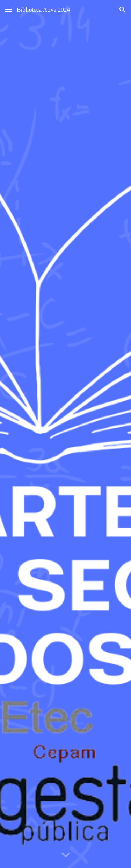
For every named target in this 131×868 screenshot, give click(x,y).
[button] (8, 10)
